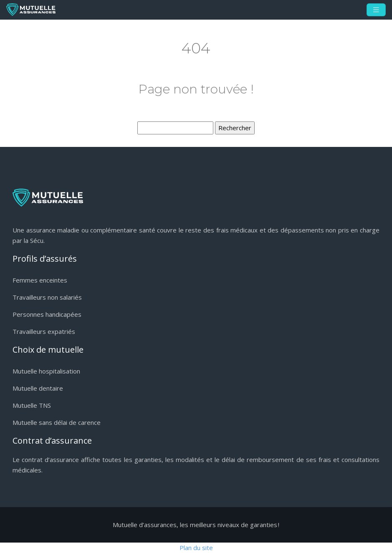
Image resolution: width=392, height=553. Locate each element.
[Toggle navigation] (376, 10)
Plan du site (196, 548)
